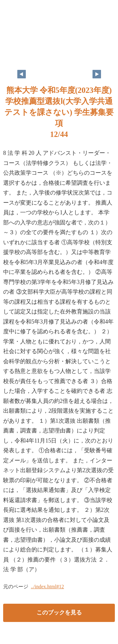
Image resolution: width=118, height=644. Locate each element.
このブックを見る (59, 613)
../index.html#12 (47, 587)
